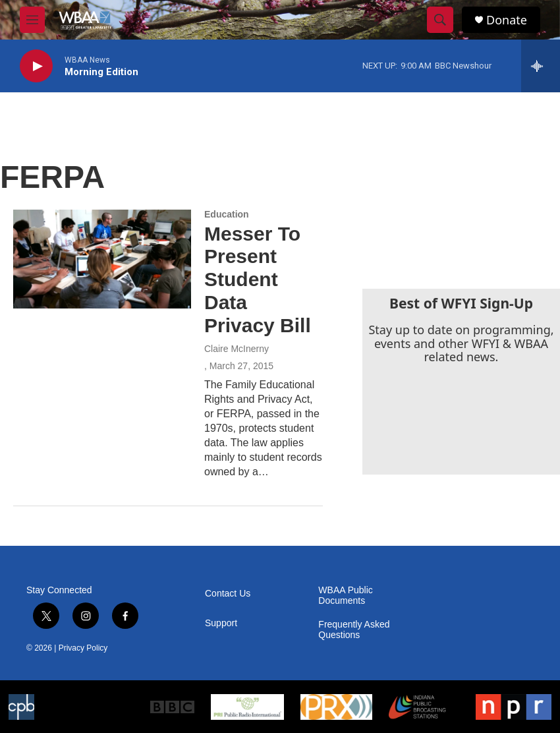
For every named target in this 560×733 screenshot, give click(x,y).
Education (227, 214)
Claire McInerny (237, 349)
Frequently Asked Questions (354, 630)
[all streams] (541, 66)
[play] (36, 66)
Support (221, 623)
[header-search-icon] (440, 20)
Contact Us (228, 594)
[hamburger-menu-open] (32, 20)
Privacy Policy (83, 648)
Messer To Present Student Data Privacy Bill (258, 279)
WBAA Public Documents (345, 596)
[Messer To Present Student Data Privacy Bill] (102, 259)
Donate (507, 20)
